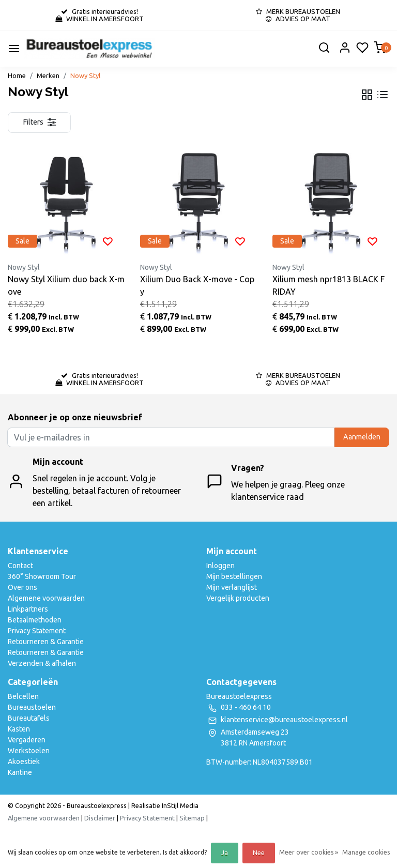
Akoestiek (24, 762)
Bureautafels (29, 718)
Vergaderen (27, 740)
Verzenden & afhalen (42, 663)
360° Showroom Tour (42, 576)
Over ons (22, 587)
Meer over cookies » (309, 852)
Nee (259, 853)
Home (17, 75)
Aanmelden (362, 437)
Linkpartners (28, 609)
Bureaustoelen (32, 707)
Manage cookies (366, 852)
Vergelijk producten (238, 598)
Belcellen (23, 696)
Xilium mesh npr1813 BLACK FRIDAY (329, 285)
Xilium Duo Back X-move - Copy (197, 285)
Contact (20, 566)
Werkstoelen (29, 751)
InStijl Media (179, 805)
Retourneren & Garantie (46, 642)
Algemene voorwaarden (46, 598)
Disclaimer (100, 818)
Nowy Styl (85, 75)
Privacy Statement (37, 631)
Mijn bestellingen (234, 576)
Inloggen (220, 566)
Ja (225, 853)
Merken (48, 75)
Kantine (20, 772)
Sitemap (192, 818)
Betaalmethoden (35, 620)
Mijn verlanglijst (232, 587)
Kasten (19, 729)
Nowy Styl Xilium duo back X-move (66, 285)
